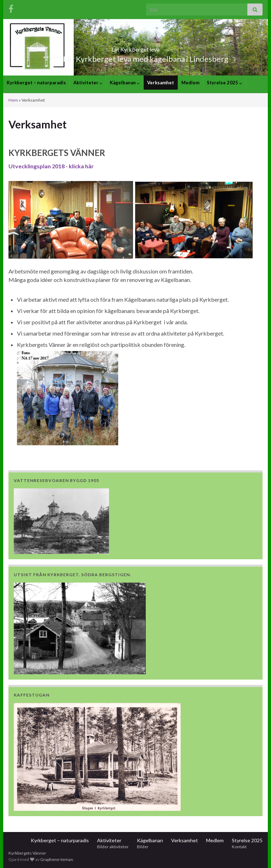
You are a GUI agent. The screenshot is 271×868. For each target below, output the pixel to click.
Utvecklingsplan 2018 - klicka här (51, 166)
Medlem (190, 83)
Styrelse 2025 (224, 83)
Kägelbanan (125, 83)
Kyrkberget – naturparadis (36, 83)
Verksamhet (161, 83)
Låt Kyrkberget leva (135, 47)
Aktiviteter (88, 83)
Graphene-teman (57, 859)
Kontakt (239, 847)
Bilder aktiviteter (113, 847)
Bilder (143, 847)
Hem (13, 100)
